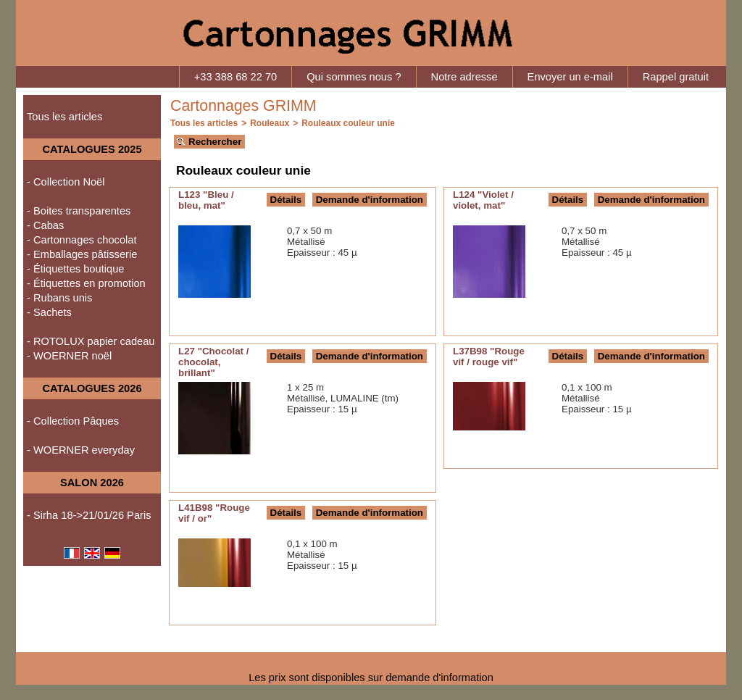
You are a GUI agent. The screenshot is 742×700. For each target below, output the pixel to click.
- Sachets (49, 312)
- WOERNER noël (69, 356)
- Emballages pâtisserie (82, 254)
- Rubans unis (59, 298)
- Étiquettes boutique (75, 269)
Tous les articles (64, 117)
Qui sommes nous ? (354, 77)
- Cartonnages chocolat (82, 240)
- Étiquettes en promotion (86, 283)
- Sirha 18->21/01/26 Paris (89, 515)
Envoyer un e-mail (570, 77)
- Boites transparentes (79, 211)
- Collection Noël (66, 182)
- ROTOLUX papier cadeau (91, 341)
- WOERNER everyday (81, 450)
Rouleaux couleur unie (348, 123)
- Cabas (45, 225)
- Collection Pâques (73, 421)
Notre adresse (464, 77)
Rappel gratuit (676, 77)
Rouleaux (270, 123)
